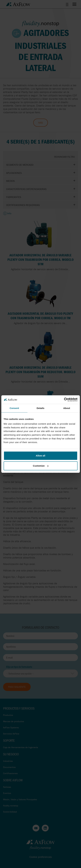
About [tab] (67, 408)
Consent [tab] (14, 408)
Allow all (40, 456)
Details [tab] (41, 408)
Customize (41, 466)
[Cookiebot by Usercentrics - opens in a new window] (64, 400)
